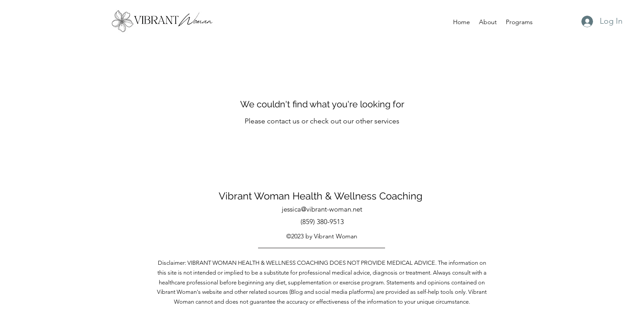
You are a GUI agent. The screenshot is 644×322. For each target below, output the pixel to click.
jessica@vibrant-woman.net (322, 209)
